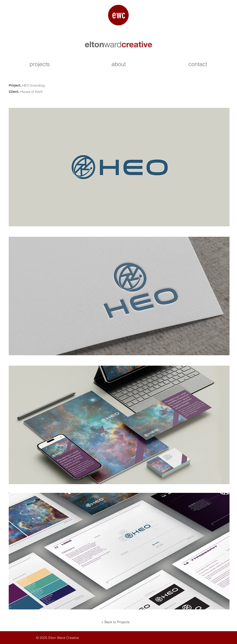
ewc (119, 15)
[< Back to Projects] (115, 622)
